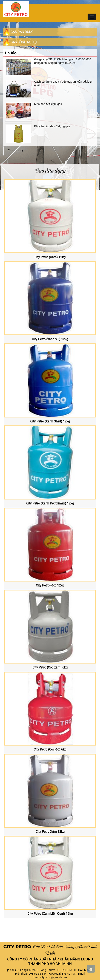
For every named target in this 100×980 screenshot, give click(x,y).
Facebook (15, 151)
